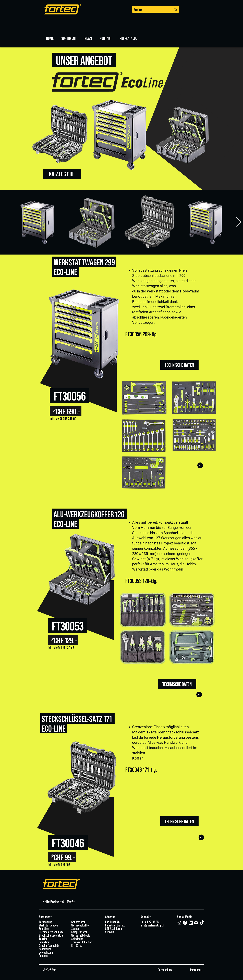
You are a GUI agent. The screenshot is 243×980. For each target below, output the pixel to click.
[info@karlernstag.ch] (153, 925)
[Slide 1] (121, 182)
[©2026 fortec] (51, 970)
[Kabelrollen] (52, 949)
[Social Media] (187, 917)
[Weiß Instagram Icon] (179, 923)
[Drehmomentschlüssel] (52, 932)
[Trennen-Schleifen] (85, 942)
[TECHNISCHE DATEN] (179, 365)
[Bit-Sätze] (85, 945)
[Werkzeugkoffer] (85, 925)
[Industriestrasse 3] (116, 925)
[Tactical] (52, 939)
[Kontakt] (146, 917)
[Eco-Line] (52, 929)
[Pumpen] (52, 956)
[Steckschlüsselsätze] (52, 935)
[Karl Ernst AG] (114, 922)
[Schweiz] (114, 932)
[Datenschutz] (173, 970)
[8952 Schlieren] (114, 929)
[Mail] (196, 923)
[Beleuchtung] (52, 952)
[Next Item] (239, 222)
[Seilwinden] (85, 939)
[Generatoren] (85, 922)
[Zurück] (18, 119)
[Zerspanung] (52, 922)
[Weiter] (225, 119)
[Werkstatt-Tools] (85, 935)
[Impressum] (196, 970)
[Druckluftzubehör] (52, 945)
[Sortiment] (52, 917)
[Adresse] (117, 917)
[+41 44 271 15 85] (150, 922)
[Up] (200, 465)
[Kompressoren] (85, 932)
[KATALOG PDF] (62, 174)
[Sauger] (85, 929)
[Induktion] (52, 942)
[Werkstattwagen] (52, 925)
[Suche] (156, 9)
